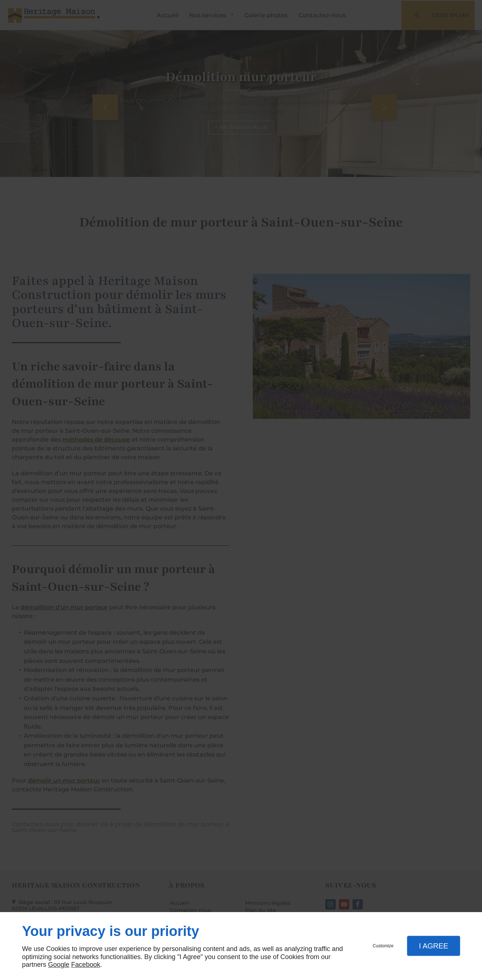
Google (59, 965)
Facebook (86, 965)
